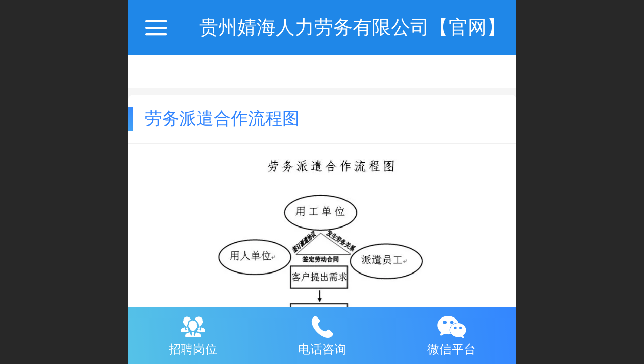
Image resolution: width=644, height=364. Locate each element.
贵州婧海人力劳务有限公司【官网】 (353, 27)
